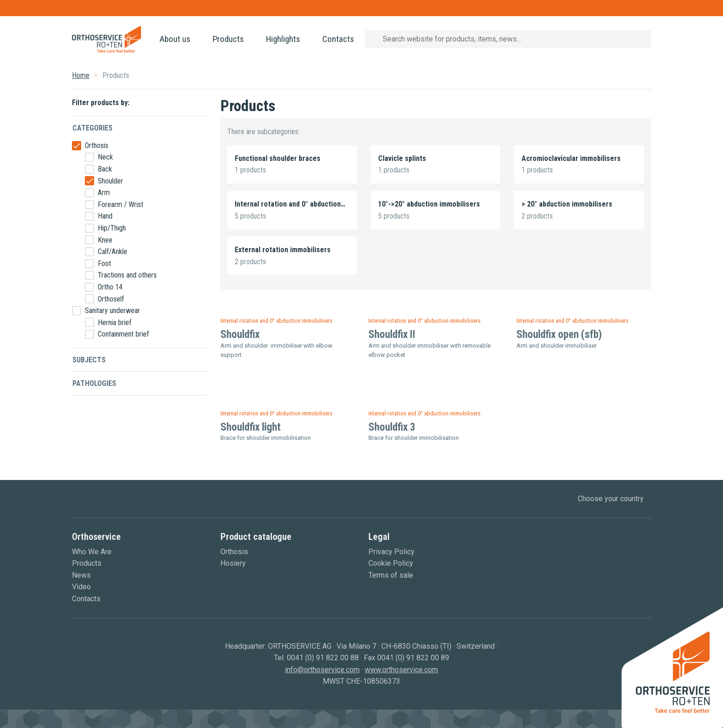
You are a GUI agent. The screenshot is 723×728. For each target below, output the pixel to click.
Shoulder (110, 181)
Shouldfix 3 (392, 427)
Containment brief (123, 334)
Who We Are (92, 552)
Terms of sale (391, 575)
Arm (104, 192)
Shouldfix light (251, 427)
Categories (92, 128)
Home (81, 75)
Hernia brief (115, 323)
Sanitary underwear (113, 311)
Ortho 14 (110, 287)
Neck (105, 157)
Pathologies (94, 383)
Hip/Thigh (112, 228)
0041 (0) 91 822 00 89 (413, 658)
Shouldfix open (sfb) (559, 334)
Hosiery (233, 563)
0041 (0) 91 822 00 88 (323, 658)
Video (81, 587)
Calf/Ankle (113, 252)
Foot (104, 263)
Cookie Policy (391, 563)
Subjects (89, 360)
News (81, 575)
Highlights (283, 39)
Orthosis (97, 145)
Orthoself (111, 299)
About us (175, 39)
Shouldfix (240, 334)
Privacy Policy (391, 552)
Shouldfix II (392, 334)
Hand (105, 216)
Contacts (338, 39)
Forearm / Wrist (121, 204)
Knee (105, 240)
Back (105, 169)
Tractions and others (127, 275)
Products (228, 39)
